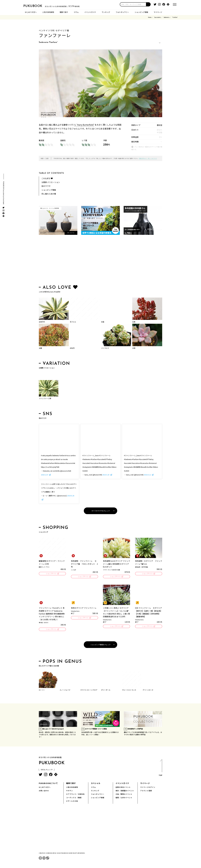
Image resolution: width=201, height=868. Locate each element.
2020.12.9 (45, 475)
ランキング (106, 12)
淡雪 (134, 348)
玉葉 (134, 322)
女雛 (40, 348)
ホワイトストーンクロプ (89, 691)
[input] (133, 4)
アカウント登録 (146, 791)
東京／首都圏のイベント (125, 791)
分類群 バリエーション (51, 182)
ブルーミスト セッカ (129, 691)
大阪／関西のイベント (124, 795)
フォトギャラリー (122, 12)
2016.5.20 (106, 475)
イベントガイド (90, 12)
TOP (160, 769)
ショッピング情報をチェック (100, 645)
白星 (103, 322)
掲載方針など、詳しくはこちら (148, 158)
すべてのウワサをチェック (101, 511)
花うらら (73, 322)
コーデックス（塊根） (75, 798)
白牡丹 (72, 348)
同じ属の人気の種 (49, 194)
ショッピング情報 (141, 12)
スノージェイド (65, 691)
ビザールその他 (72, 802)
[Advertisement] (100, 260)
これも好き (47, 178)
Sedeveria (166, 17)
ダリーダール (106, 691)
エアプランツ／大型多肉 (75, 795)
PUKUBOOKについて (48, 784)
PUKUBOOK (36, 6)
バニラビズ (105, 348)
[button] (148, 4)
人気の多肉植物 (48, 12)
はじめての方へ (31, 12)
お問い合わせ (44, 791)
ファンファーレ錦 (45, 398)
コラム (76, 12)
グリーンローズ (148, 691)
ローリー (42, 691)
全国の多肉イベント (123, 788)
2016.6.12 (148, 475)
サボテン (70, 791)
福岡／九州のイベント (124, 798)
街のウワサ (46, 186)
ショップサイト (51, 574)
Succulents (157, 17)
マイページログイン (148, 788)
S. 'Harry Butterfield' (84, 125)
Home (150, 17)
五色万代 (42, 322)
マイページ (158, 12)
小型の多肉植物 (72, 788)
